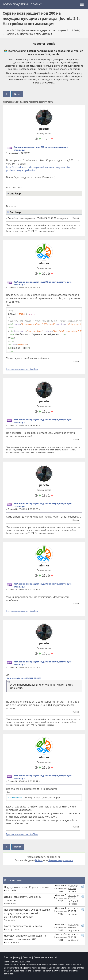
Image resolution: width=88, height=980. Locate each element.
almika (44, 263)
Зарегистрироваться (61, 860)
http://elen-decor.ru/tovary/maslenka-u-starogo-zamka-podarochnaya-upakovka (38, 169)
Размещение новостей (45, 957)
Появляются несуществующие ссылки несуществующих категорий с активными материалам (27, 913)
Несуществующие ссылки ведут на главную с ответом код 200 (25, 937)
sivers (73, 891)
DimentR (75, 940)
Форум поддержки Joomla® (22, 4)
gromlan (15, 929)
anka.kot (15, 942)
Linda (13, 890)
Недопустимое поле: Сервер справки (26, 887)
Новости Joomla (44, 44)
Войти (39, 860)
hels (13, 920)
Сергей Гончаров (73, 902)
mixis (13, 903)
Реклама (27, 957)
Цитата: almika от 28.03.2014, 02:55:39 (24, 678)
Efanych (74, 914)
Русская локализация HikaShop (22, 369)
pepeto (44, 129)
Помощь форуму (12, 957)
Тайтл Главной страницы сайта (23, 926)
